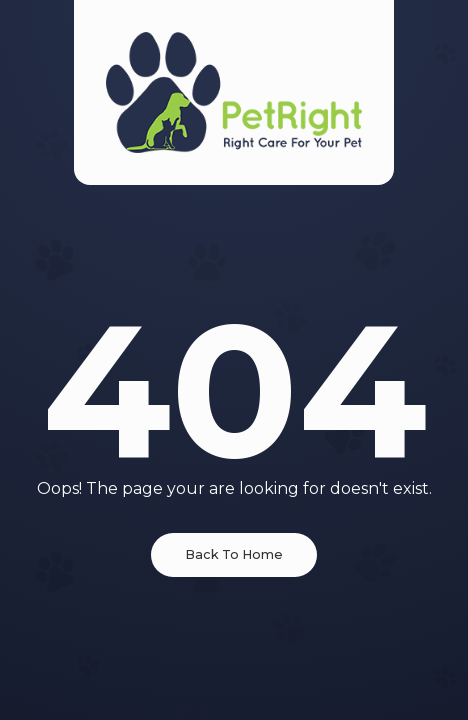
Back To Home (234, 554)
